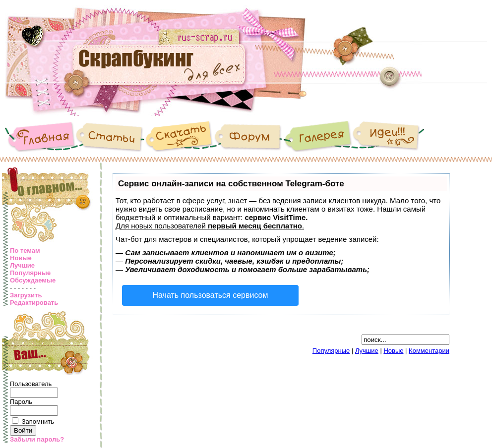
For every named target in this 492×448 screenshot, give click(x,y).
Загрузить (26, 295)
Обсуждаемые (33, 280)
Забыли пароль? (37, 439)
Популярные (30, 273)
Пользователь (31, 384)
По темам (25, 251)
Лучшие (22, 265)
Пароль (21, 402)
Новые (21, 258)
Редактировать (34, 303)
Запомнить (38, 421)
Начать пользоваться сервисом (211, 295)
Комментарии (429, 351)
